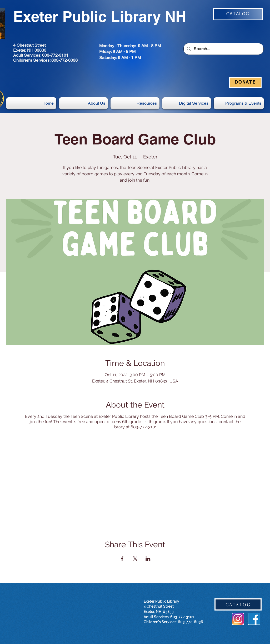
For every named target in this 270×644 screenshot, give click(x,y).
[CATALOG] (238, 14)
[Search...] (223, 49)
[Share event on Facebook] (122, 559)
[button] (187, 103)
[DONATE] (245, 83)
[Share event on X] (135, 559)
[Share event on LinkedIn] (148, 559)
